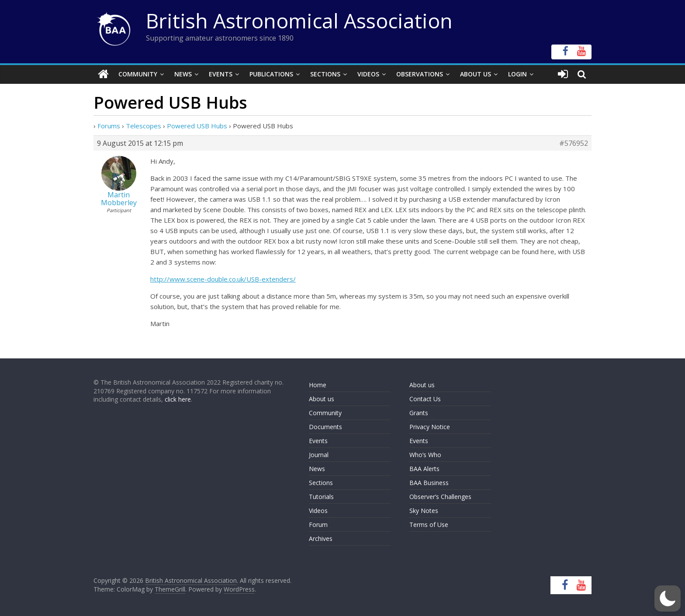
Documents (325, 427)
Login (517, 74)
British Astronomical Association (299, 21)
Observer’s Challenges (440, 497)
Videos (368, 74)
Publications (271, 74)
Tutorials (321, 497)
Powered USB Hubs (197, 126)
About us (322, 399)
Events (221, 74)
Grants (419, 413)
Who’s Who (425, 455)
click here (178, 399)
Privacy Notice (430, 427)
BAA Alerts (424, 469)
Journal (319, 455)
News (183, 74)
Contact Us (425, 399)
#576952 (574, 143)
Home (318, 385)
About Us (476, 74)
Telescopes (144, 126)
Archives (321, 539)
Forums (109, 126)
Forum (318, 525)
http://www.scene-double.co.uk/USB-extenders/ (223, 279)
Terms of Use (429, 525)
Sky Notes (424, 511)
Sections (325, 74)
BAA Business (429, 483)
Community (138, 74)
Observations (420, 74)
